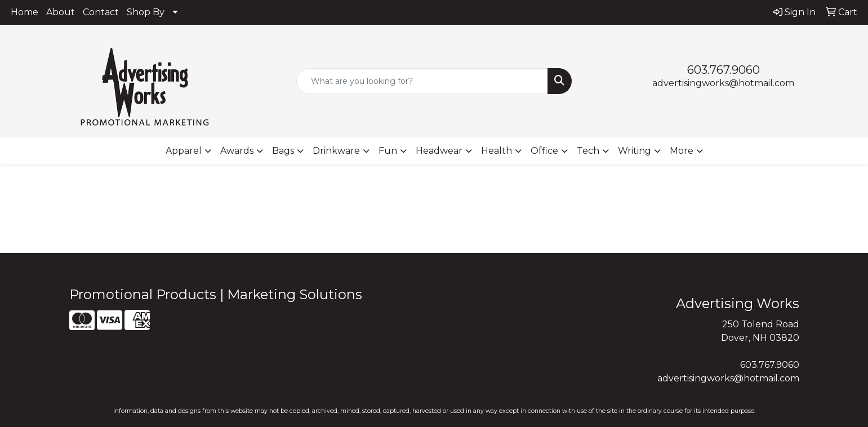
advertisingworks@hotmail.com (723, 83)
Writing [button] (635, 151)
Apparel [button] (184, 151)
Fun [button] (388, 151)
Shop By (146, 12)
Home (25, 12)
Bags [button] (283, 151)
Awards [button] (237, 151)
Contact (101, 12)
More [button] (682, 151)
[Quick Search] (422, 81)
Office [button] (544, 151)
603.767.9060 (724, 70)
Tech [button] (588, 151)
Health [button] (497, 151)
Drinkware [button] (336, 151)
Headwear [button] (439, 151)
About (61, 12)
